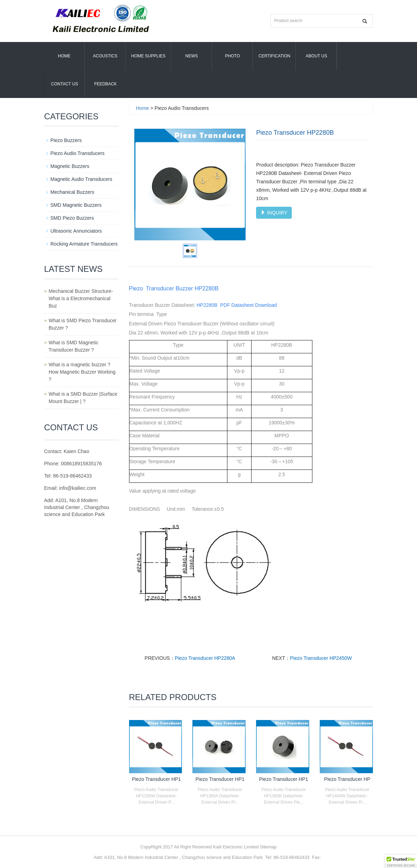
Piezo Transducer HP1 (156, 779)
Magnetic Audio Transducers (81, 179)
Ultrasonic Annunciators (76, 231)
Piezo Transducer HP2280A (205, 658)
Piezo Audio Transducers (77, 153)
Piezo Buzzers (66, 140)
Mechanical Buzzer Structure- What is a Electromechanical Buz (81, 298)
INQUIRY (274, 213)
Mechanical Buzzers (72, 192)
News (192, 56)
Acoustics (105, 56)
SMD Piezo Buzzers (72, 218)
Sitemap (268, 847)
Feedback (105, 84)
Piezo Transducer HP (347, 779)
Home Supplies (148, 56)
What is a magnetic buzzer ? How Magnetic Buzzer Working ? (82, 372)
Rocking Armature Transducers (84, 244)
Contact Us (65, 84)
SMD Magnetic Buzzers (76, 205)
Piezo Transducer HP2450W (321, 658)
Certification (274, 56)
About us (316, 56)
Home (64, 56)
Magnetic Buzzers (70, 166)
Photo (232, 56)
